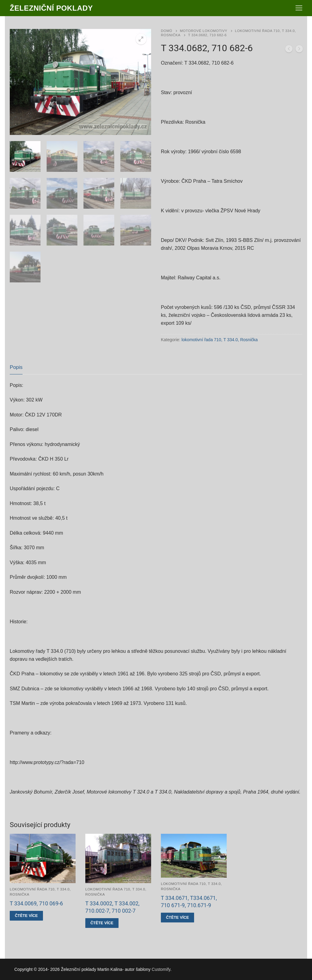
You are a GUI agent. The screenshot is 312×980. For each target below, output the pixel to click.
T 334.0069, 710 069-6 (36, 904)
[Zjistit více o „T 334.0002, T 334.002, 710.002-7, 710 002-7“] (102, 923)
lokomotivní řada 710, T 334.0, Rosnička (220, 340)
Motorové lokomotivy (204, 31)
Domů (167, 31)
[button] (141, 39)
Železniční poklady (51, 8)
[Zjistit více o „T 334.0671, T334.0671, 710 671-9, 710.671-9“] (177, 918)
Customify (161, 969)
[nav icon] (299, 8)
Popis (16, 367)
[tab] (16, 368)
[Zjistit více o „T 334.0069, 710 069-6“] (26, 916)
